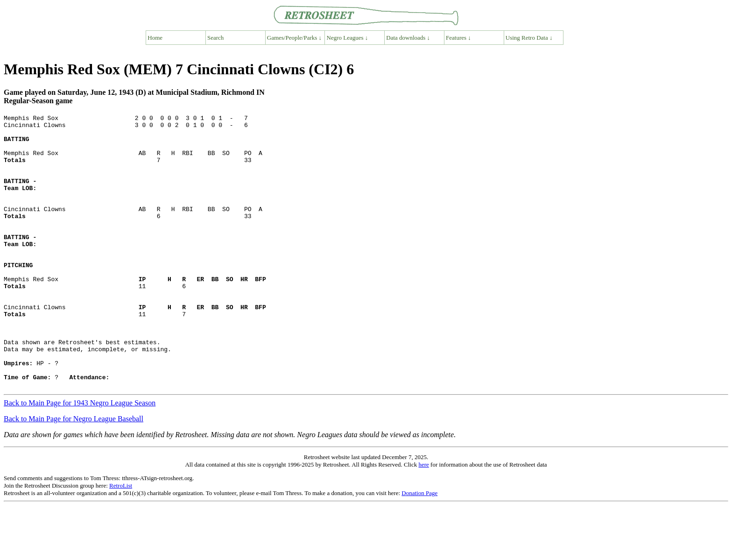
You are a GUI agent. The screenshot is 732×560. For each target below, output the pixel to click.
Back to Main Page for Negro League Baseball (74, 473)
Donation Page (419, 548)
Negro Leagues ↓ (348, 38)
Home (155, 38)
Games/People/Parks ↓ (294, 38)
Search (215, 38)
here (423, 519)
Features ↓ (458, 38)
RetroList (121, 540)
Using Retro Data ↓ (529, 38)
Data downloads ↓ (408, 38)
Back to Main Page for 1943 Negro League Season (80, 457)
